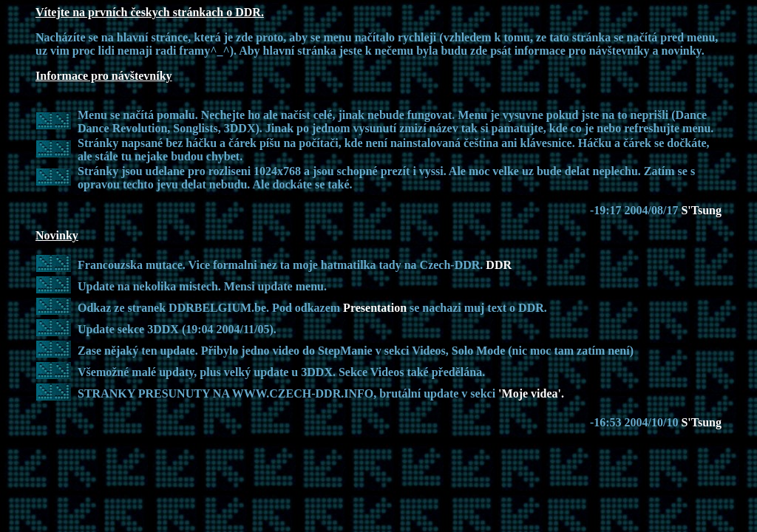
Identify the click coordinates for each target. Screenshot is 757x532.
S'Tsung (701, 210)
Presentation (376, 308)
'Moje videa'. (531, 393)
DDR (499, 265)
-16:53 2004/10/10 (636, 422)
